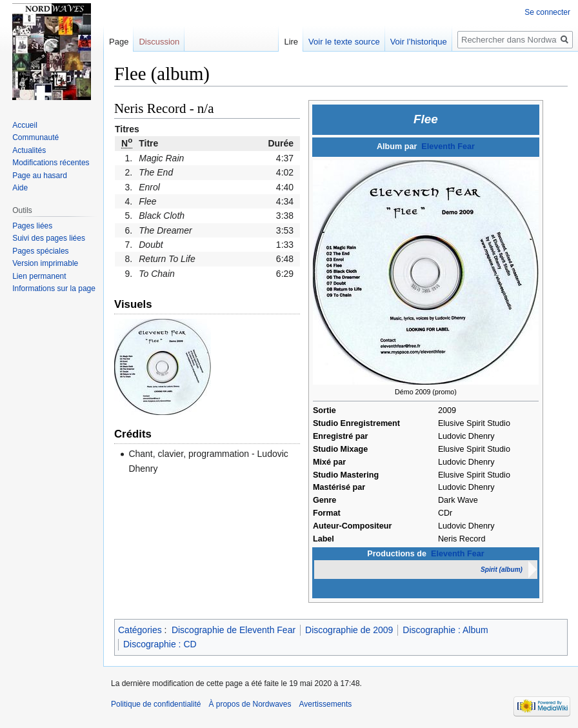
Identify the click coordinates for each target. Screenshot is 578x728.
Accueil (25, 125)
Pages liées (32, 226)
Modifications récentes (51, 163)
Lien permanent (39, 276)
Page (119, 42)
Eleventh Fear (448, 147)
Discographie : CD (160, 644)
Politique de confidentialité (156, 704)
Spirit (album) (502, 570)
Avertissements (326, 704)
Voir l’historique (419, 42)
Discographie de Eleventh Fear (234, 630)
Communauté (35, 137)
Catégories (140, 630)
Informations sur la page (54, 288)
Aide (20, 188)
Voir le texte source (344, 42)
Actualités (29, 150)
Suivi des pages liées (49, 238)
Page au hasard (40, 176)
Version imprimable (45, 263)
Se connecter (547, 12)
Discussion (159, 42)
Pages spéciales (40, 251)
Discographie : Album (445, 630)
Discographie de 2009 (349, 630)
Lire (291, 42)
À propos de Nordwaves (250, 704)
